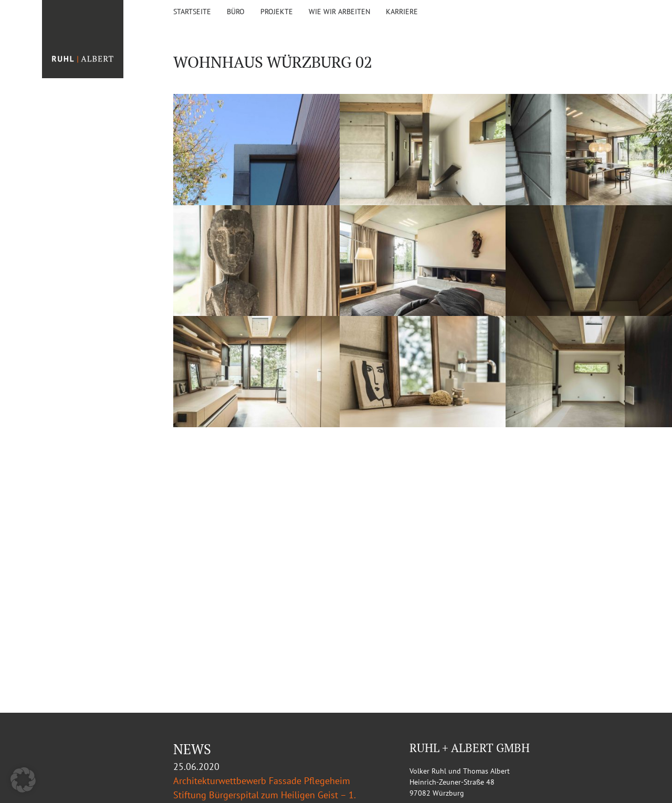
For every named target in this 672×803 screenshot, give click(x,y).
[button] (23, 780)
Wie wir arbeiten (339, 12)
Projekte (277, 12)
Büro (236, 12)
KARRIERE (402, 12)
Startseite (192, 12)
